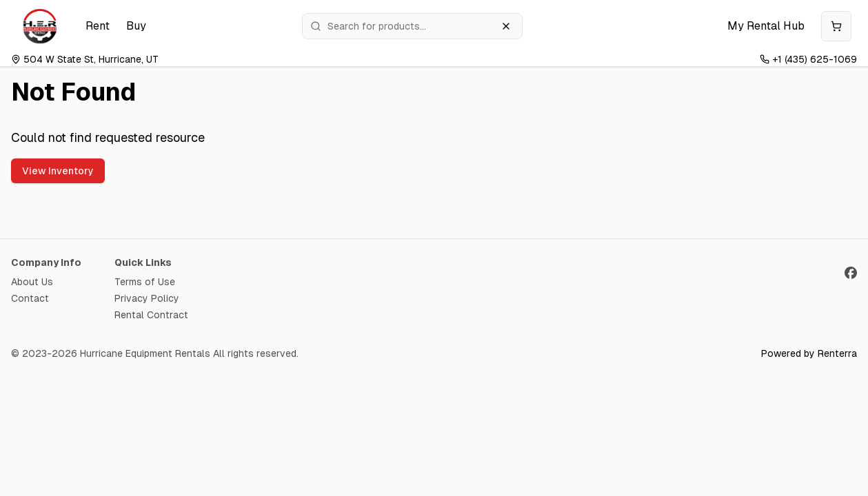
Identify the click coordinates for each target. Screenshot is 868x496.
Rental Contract (151, 315)
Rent (98, 26)
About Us (32, 282)
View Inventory (58, 171)
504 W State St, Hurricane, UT (85, 59)
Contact (30, 298)
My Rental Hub (766, 26)
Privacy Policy (147, 298)
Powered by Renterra (809, 353)
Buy (136, 26)
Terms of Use (145, 282)
